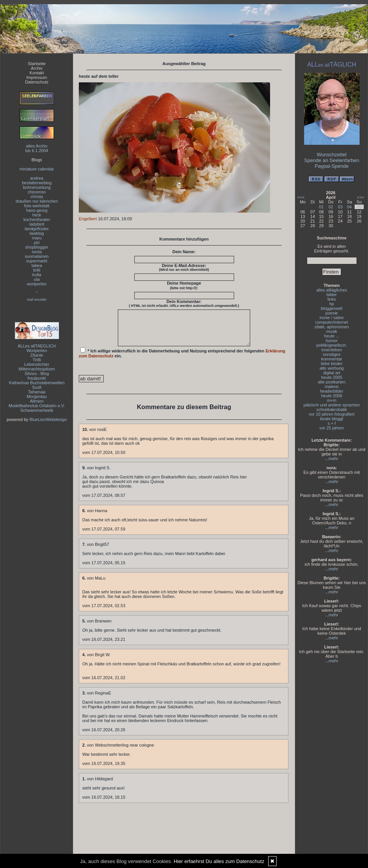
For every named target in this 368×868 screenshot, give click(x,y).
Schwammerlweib (37, 410)
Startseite (37, 64)
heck (37, 215)
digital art (332, 373)
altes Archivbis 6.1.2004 (37, 148)
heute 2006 (331, 396)
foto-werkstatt (37, 206)
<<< (301, 197)
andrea (37, 178)
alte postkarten (332, 382)
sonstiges (332, 354)
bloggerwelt (332, 308)
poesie (332, 313)
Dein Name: (184, 252)
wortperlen (37, 284)
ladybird (37, 224)
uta (37, 279)
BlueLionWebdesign (48, 419)
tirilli (37, 270)
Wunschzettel (332, 155)
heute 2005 (331, 377)
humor (331, 341)
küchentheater (37, 219)
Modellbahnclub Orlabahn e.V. (37, 406)
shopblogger (37, 247)
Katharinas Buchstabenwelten (37, 383)
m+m (332, 400)
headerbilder (331, 391)
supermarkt (37, 261)
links (332, 299)
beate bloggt (332, 419)
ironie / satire (332, 318)
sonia (37, 252)
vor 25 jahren (332, 428)
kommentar (331, 359)
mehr (333, 459)
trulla (37, 275)
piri (37, 242)
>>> (361, 197)
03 (340, 207)
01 (321, 207)
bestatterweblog (37, 183)
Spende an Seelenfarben (332, 160)
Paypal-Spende (332, 166)
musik (332, 331)
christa (37, 197)
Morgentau (37, 396)
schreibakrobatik (332, 409)
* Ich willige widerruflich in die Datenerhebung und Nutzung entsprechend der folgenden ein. (182, 360)
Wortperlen (37, 350)
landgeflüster (37, 229)
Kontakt (37, 73)
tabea (37, 265)
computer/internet (332, 322)
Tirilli (37, 360)
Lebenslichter (37, 364)
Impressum (37, 77)
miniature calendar (37, 169)
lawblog (37, 233)
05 (359, 207)
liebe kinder (332, 364)
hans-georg (37, 210)
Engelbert (88, 219)
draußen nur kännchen (37, 201)
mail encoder (37, 300)
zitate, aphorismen (332, 327)
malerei (332, 387)
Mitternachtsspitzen (37, 369)
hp (332, 304)
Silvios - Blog (37, 373)
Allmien (37, 401)
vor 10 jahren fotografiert (332, 414)
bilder (332, 295)
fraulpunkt (37, 378)
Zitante (37, 355)
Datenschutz (37, 82)
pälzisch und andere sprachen (332, 405)
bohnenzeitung (37, 187)
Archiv (37, 68)
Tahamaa (37, 392)
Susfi (37, 387)
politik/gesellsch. (332, 345)
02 (331, 207)
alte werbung (332, 368)
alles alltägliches (332, 290)
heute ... (332, 336)
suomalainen (37, 256)
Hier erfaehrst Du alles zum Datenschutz (219, 861)
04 (349, 207)
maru (37, 238)
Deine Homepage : (184, 285)
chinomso (37, 192)
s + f (331, 423)
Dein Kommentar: (184, 303)
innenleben (332, 350)
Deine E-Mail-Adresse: (184, 267)
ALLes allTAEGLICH (37, 346)
